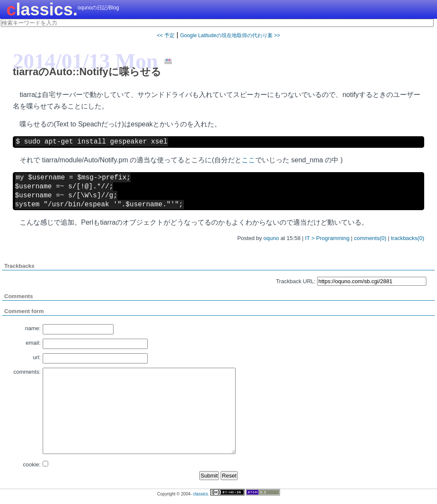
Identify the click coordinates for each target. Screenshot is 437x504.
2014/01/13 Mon (85, 61)
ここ (248, 160)
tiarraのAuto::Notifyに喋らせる (87, 72)
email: (33, 343)
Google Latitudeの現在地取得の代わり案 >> (230, 35)
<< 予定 (166, 35)
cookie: (32, 464)
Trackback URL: (296, 281)
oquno (271, 238)
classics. (42, 9)
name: (33, 328)
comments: (27, 372)
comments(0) (370, 238)
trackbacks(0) (408, 238)
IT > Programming (327, 238)
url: (37, 357)
